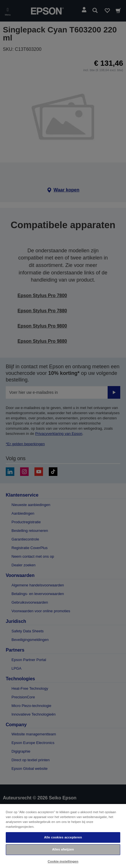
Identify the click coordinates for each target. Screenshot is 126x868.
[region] (63, 836)
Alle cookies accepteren (63, 837)
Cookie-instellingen (63, 861)
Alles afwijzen (63, 849)
